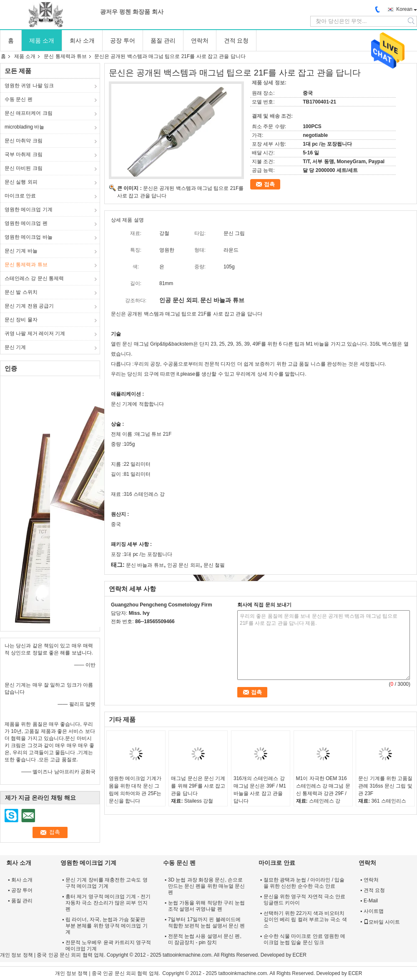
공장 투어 (123, 40)
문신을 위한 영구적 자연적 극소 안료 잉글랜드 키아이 (305, 900)
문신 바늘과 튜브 (145, 565)
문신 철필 (214, 565)
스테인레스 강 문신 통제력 (34, 278)
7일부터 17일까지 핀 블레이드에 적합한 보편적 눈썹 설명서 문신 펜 (207, 923)
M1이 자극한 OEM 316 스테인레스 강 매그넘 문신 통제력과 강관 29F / (323, 786)
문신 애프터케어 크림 (29, 113)
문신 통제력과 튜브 (65, 56)
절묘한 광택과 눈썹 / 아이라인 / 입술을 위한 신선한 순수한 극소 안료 (304, 883)
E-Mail (371, 901)
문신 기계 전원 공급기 (29, 306)
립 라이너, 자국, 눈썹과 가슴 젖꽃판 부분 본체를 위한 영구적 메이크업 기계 (107, 926)
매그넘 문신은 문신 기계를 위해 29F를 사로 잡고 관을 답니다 (198, 786)
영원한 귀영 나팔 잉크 (29, 86)
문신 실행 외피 (21, 182)
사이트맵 (374, 911)
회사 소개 (82, 40)
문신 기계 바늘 (21, 251)
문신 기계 (15, 347)
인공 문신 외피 (184, 565)
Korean (404, 9)
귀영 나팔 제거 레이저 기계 (35, 333)
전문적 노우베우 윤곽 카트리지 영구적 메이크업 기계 (108, 946)
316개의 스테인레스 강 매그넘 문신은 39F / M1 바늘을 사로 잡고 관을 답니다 (260, 790)
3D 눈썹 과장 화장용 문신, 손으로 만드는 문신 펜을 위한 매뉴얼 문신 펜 (207, 886)
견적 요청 (236, 40)
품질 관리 (163, 40)
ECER (300, 955)
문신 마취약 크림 (24, 141)
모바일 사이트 (382, 922)
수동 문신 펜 (19, 99)
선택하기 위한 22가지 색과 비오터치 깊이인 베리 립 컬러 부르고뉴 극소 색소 (305, 919)
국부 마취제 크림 (24, 154)
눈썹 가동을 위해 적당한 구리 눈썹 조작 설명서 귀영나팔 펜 (207, 906)
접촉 (269, 184)
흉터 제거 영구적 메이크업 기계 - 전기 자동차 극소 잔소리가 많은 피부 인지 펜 (108, 903)
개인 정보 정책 (16, 955)
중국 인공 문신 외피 (59, 955)
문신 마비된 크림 (24, 168)
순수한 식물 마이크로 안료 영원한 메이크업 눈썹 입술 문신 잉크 (305, 939)
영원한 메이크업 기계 (29, 210)
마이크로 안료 (20, 196)
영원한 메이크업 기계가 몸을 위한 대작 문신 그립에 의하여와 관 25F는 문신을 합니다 (135, 790)
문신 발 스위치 (21, 292)
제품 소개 (42, 40)
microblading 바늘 (24, 127)
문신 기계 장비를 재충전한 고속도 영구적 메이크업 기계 (107, 883)
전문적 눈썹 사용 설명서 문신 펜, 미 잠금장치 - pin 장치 (205, 939)
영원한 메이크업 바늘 (29, 237)
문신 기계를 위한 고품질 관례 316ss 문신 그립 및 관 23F (385, 786)
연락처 (200, 40)
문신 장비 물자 (21, 320)
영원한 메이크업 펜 (26, 223)
